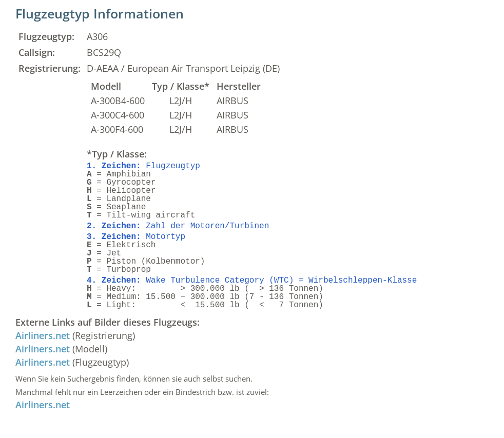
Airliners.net (43, 335)
